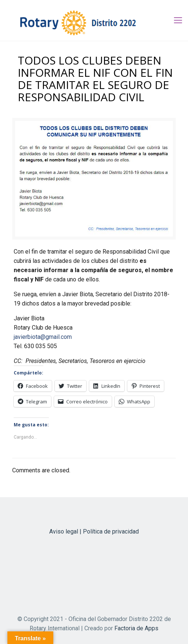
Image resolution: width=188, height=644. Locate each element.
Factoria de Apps (136, 628)
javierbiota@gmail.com (43, 337)
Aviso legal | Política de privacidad (94, 531)
